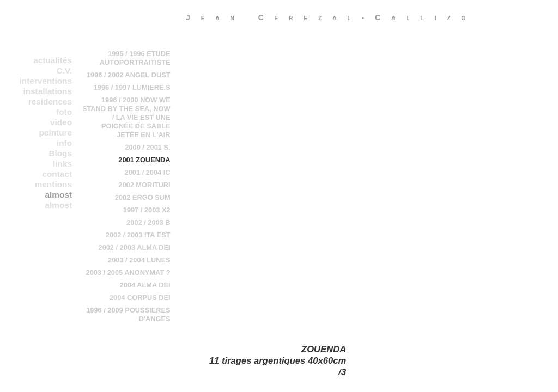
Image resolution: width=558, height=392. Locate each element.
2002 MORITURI (144, 185)
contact (57, 174)
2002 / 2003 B (148, 222)
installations (47, 91)
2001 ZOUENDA (144, 160)
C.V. (64, 71)
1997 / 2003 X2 (147, 210)
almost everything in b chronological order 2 (42, 205)
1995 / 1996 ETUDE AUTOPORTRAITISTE (135, 58)
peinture (55, 133)
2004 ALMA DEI (145, 285)
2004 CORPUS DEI (140, 298)
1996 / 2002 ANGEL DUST (129, 75)
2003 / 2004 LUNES (139, 260)
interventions (46, 81)
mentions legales (53, 185)
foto (64, 112)
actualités (53, 60)
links (62, 164)
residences (50, 102)
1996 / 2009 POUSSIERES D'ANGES (128, 314)
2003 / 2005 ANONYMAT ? (128, 272)
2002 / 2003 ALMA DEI (135, 247)
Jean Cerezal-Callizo (331, 17)
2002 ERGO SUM (143, 197)
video (61, 122)
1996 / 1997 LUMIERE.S (132, 87)
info (64, 143)
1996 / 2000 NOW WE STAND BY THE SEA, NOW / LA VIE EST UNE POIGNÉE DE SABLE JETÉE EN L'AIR (126, 117)
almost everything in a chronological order (43, 195)
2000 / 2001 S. (147, 147)
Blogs (60, 153)
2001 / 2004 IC (148, 172)
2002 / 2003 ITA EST (138, 235)
